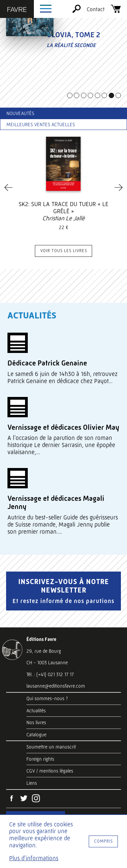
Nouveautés (20, 113)
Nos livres (36, 722)
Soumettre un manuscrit (51, 747)
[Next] (119, 187)
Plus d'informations (34, 858)
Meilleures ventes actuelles (41, 125)
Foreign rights (40, 759)
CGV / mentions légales (50, 771)
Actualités (36, 711)
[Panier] (116, 11)
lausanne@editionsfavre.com (56, 686)
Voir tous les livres (64, 251)
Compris (103, 841)
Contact (96, 9)
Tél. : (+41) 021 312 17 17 (50, 674)
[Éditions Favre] (17, 10)
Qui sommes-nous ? (47, 698)
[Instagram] (36, 799)
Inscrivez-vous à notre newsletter (63, 591)
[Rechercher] (77, 11)
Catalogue (36, 735)
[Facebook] (12, 799)
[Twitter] (24, 799)
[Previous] (8, 187)
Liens (32, 783)
